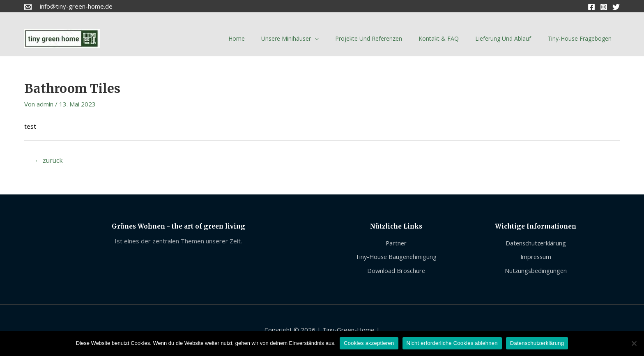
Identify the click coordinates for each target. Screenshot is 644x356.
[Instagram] (604, 7)
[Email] (28, 7)
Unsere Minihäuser (286, 38)
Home (237, 38)
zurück (49, 161)
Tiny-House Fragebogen (580, 38)
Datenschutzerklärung (537, 343)
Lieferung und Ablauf (503, 38)
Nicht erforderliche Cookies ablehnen (452, 343)
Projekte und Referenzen (369, 38)
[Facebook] (591, 7)
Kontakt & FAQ (439, 38)
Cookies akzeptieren (369, 343)
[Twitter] (616, 7)
